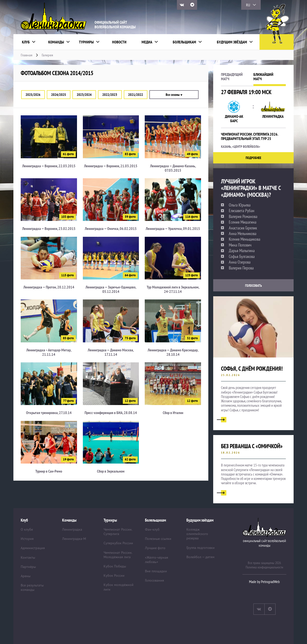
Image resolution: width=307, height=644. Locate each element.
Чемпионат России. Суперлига (118, 532)
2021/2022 (136, 95)
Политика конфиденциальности (264, 567)
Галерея (47, 55)
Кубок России (114, 575)
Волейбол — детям (200, 557)
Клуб (26, 42)
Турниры (86, 42)
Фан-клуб (152, 529)
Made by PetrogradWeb (264, 582)
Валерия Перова (241, 268)
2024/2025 (59, 95)
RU (248, 5)
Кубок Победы (115, 566)
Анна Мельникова (243, 234)
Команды (56, 42)
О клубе (27, 529)
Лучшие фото (155, 548)
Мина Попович (240, 245)
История (27, 539)
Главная (27, 55)
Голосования (154, 580)
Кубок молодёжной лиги (119, 587)
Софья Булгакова (242, 257)
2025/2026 (33, 95)
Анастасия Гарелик (243, 228)
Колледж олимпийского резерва (197, 534)
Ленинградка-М (74, 539)
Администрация (33, 548)
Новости (119, 42)
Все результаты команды (32, 587)
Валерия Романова (243, 217)
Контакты (28, 557)
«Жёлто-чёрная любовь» (157, 560)
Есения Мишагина (243, 222)
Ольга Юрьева (240, 205)
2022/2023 (110, 95)
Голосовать (254, 286)
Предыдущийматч (232, 77)
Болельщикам (184, 42)
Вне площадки (156, 571)
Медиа (147, 42)
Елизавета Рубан (242, 211)
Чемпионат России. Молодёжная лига (118, 555)
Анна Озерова (240, 262)
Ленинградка (72, 529)
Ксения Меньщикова (245, 239)
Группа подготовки (201, 548)
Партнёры (28, 567)
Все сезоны (174, 95)
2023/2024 (84, 95)
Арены (26, 576)
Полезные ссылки (158, 539)
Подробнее (253, 158)
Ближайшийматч (263, 77)
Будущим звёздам (232, 42)
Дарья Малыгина (242, 251)
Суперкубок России (118, 543)
